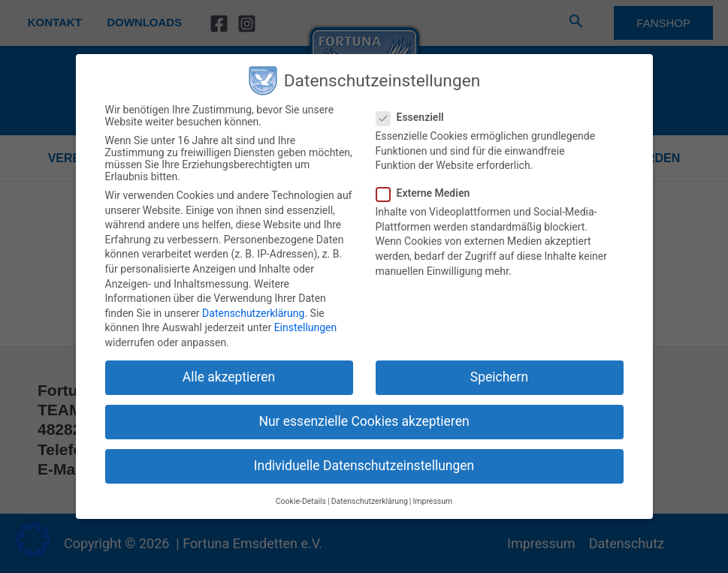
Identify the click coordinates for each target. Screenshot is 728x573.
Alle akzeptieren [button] (229, 377)
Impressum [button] (432, 501)
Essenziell (415, 117)
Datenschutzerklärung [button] (370, 501)
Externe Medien (428, 193)
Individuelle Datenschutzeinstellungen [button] (364, 466)
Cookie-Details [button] (301, 501)
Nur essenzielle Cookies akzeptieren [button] (364, 421)
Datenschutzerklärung (253, 313)
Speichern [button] (499, 377)
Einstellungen (306, 327)
